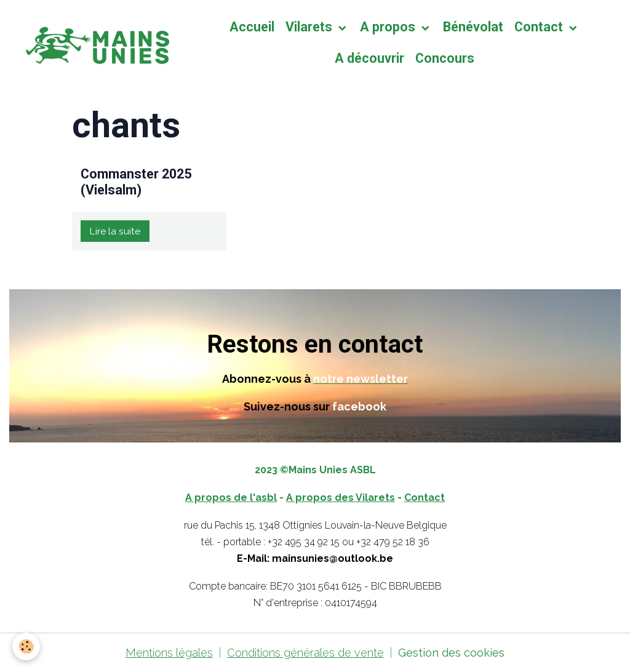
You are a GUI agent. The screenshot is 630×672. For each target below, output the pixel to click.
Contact (540, 27)
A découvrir (369, 58)
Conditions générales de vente (305, 653)
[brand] (95, 43)
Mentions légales (169, 653)
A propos (389, 27)
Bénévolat (473, 27)
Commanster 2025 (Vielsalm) (136, 182)
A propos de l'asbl (231, 498)
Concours (445, 58)
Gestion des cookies (451, 653)
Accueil (252, 27)
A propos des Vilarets (341, 498)
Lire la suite (115, 231)
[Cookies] (26, 646)
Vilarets (310, 27)
